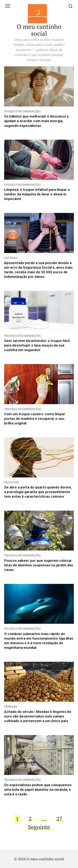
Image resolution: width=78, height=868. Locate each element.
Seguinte (39, 827)
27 (59, 819)
